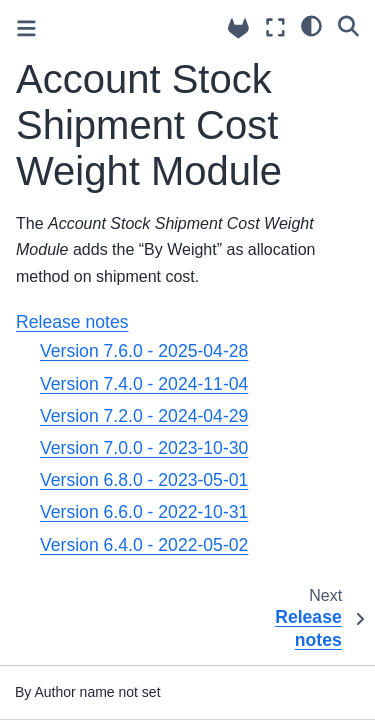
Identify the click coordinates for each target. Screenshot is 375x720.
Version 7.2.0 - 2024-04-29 (144, 416)
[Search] (348, 25)
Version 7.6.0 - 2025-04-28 (144, 351)
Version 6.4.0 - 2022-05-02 (144, 545)
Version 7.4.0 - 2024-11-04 (144, 384)
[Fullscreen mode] (275, 27)
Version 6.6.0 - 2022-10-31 (144, 512)
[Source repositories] (238, 28)
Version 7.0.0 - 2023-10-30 (144, 448)
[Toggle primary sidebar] (26, 28)
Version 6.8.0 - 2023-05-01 (144, 480)
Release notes (72, 322)
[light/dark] (311, 25)
